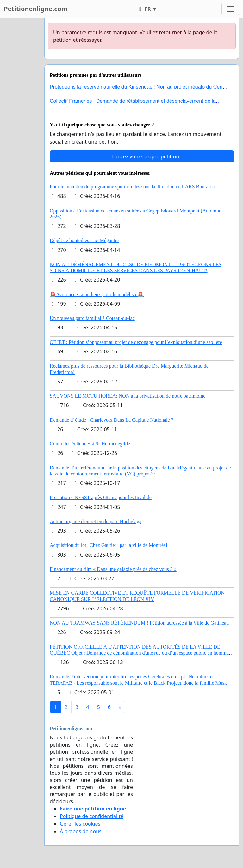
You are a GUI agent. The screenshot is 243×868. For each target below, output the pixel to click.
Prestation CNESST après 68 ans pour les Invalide (101, 497)
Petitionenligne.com (36, 9)
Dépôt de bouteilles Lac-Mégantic (84, 240)
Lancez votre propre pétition (142, 156)
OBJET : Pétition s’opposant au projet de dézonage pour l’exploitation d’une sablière (136, 342)
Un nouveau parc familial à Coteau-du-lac (92, 318)
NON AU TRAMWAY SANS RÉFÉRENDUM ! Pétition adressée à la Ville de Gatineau (139, 623)
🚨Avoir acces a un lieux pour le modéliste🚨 (97, 294)
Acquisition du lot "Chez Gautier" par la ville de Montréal (109, 545)
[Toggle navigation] (230, 9)
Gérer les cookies (80, 824)
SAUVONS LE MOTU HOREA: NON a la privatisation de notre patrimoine (128, 396)
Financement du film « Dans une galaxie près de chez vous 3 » (113, 569)
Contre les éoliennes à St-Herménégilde (90, 444)
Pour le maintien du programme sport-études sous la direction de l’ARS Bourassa (132, 187)
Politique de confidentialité (92, 816)
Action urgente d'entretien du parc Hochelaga (96, 521)
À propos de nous (81, 831)
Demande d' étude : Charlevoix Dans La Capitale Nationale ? (112, 420)
